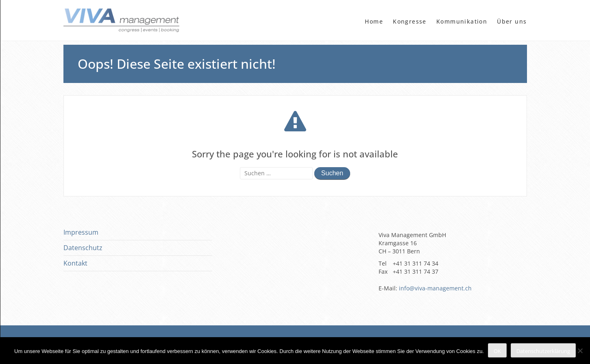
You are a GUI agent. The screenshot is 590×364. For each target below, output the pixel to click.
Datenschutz (83, 248)
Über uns (512, 21)
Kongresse (410, 21)
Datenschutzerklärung (543, 351)
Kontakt (75, 263)
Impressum (81, 232)
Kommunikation (462, 21)
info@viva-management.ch (435, 288)
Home (374, 21)
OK (497, 351)
